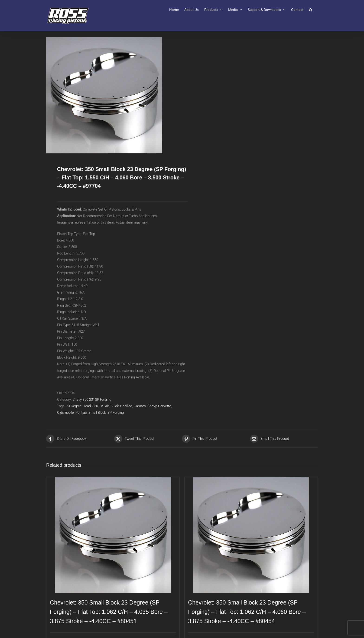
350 (95, 406)
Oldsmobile (65, 413)
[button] (311, 10)
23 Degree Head (78, 406)
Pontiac (81, 413)
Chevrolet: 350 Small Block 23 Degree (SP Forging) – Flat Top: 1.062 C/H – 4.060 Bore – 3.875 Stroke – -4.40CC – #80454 (247, 612)
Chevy (152, 406)
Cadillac (126, 406)
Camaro (140, 406)
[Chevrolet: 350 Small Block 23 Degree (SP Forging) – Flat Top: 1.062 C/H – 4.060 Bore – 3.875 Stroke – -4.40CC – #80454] (251, 535)
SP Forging (116, 413)
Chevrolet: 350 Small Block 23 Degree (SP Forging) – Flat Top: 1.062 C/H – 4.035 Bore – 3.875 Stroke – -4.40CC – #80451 (109, 612)
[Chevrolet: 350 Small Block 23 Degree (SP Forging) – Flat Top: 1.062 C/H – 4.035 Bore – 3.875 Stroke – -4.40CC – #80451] (113, 535)
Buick (115, 406)
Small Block (97, 413)
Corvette (165, 406)
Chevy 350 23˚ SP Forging (92, 400)
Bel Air (104, 406)
